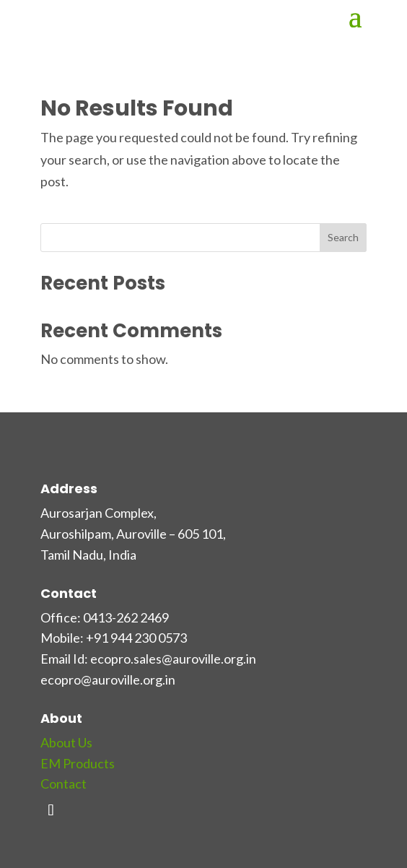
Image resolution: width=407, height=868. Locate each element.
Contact (64, 784)
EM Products (78, 763)
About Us (66, 742)
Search (343, 237)
